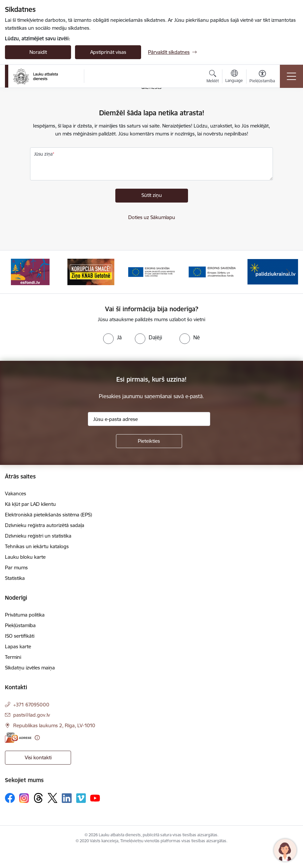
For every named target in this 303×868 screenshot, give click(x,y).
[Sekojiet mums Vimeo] (81, 798)
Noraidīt (38, 52)
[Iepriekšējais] (15, 272)
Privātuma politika (25, 615)
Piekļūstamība (20, 625)
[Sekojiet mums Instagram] (24, 798)
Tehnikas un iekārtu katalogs (37, 546)
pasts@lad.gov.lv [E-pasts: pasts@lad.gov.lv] (32, 715)
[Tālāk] (288, 272)
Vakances (16, 493)
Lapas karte (18, 646)
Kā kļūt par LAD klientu (30, 504)
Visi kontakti (38, 757)
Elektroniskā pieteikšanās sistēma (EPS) (48, 515)
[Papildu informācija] (37, 738)
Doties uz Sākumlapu (152, 217)
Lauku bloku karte (25, 557)
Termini (13, 657)
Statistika (15, 578)
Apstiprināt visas (108, 52)
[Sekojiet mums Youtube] (95, 798)
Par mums (16, 567)
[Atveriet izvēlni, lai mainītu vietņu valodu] (234, 77)
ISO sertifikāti (20, 636)
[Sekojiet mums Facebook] (10, 798)
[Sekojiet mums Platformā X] (53, 798)
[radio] (112, 337)
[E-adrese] (18, 738)
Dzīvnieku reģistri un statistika (38, 536)
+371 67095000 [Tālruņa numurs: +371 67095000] (31, 705)
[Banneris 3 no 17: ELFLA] (152, 271)
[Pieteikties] (149, 441)
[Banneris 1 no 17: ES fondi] (30, 271)
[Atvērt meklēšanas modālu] (213, 77)
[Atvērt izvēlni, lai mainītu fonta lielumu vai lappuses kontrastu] (262, 77)
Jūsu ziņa (43, 154)
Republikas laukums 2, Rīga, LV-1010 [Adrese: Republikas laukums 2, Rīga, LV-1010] (54, 725)
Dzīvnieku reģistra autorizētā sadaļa (45, 525)
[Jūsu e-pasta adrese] (149, 419)
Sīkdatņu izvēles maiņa (30, 668)
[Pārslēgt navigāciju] (291, 76)
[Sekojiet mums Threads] (38, 798)
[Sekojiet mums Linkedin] (67, 798)
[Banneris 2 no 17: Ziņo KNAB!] (91, 271)
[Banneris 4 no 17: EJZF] (212, 271)
